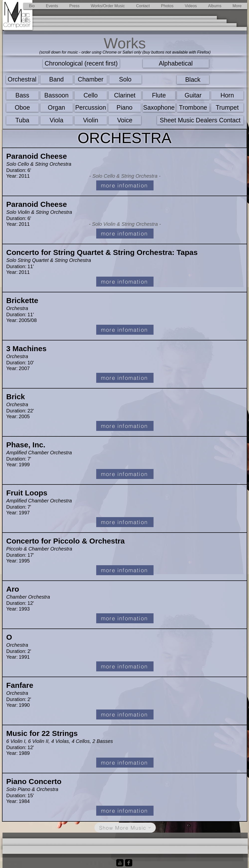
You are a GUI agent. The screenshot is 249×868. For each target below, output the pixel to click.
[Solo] (125, 79)
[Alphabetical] (176, 63)
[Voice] (125, 120)
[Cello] (91, 95)
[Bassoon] (57, 95)
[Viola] (57, 120)
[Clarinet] (125, 95)
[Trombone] (193, 108)
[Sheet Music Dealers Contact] (200, 120)
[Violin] (91, 120)
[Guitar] (193, 95)
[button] (108, 6)
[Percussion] (91, 108)
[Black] (193, 80)
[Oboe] (22, 108)
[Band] (57, 79)
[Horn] (227, 95)
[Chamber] (91, 79)
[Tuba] (22, 120)
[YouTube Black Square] (120, 863)
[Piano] (125, 108)
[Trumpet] (227, 108)
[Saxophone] (159, 108)
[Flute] (159, 95)
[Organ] (57, 108)
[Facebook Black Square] (129, 863)
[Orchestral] (22, 79)
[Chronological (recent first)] (81, 63)
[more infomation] (125, 185)
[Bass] (22, 95)
